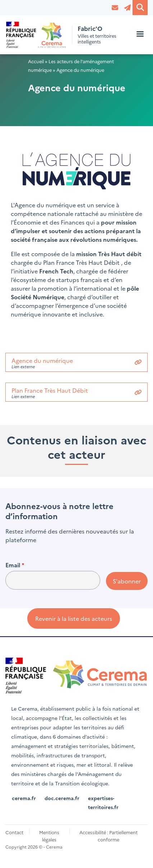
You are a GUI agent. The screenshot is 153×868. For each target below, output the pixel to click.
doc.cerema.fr (62, 798)
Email (13, 565)
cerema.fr (24, 798)
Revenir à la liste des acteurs (74, 618)
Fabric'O (90, 29)
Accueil (36, 61)
